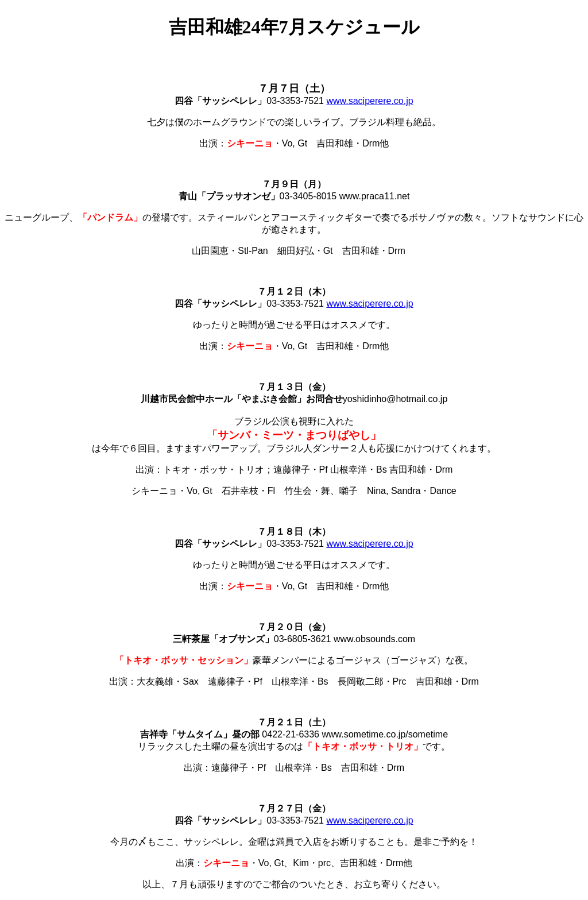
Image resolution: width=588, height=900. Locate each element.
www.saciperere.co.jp (370, 101)
